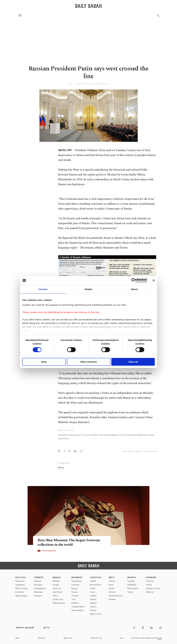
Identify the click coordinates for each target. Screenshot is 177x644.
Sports (132, 577)
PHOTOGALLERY (49, 551)
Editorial (150, 592)
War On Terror (22, 588)
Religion (93, 603)
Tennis (130, 592)
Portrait (112, 592)
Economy (75, 585)
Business (77, 577)
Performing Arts (116, 596)
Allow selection (88, 362)
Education (38, 585)
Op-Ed (149, 585)
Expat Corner (96, 614)
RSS (122, 638)
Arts (112, 577)
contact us (96, 638)
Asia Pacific (58, 592)
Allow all (133, 362)
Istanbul (38, 581)
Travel (93, 588)
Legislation (20, 585)
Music (111, 585)
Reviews (112, 599)
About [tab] (134, 289)
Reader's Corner (153, 588)
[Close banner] (154, 280)
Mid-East (56, 581)
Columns (150, 581)
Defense (75, 603)
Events (112, 588)
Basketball (132, 585)
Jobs (18, 638)
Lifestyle (96, 577)
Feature (93, 610)
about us (68, 638)
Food (92, 592)
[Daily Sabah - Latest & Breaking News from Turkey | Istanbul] (88, 6)
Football (131, 581)
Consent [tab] (43, 289)
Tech (73, 599)
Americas (57, 588)
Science (93, 599)
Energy (74, 588)
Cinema (112, 581)
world (61, 468)
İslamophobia (59, 603)
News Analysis (21, 596)
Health (93, 581)
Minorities (38, 592)
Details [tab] (88, 289)
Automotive (76, 581)
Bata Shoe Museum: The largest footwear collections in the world (72, 542)
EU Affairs (20, 592)
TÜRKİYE (39, 577)
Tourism (75, 596)
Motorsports (133, 588)
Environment (95, 585)
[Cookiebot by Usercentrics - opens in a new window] (134, 280)
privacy (42, 638)
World (57, 577)
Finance (75, 592)
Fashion (93, 596)
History (93, 607)
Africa (55, 596)
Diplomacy (20, 581)
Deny (44, 362)
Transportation (78, 607)
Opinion (151, 577)
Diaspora (38, 596)
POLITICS (21, 577)
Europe (56, 585)
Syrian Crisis (58, 599)
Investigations (40, 588)
